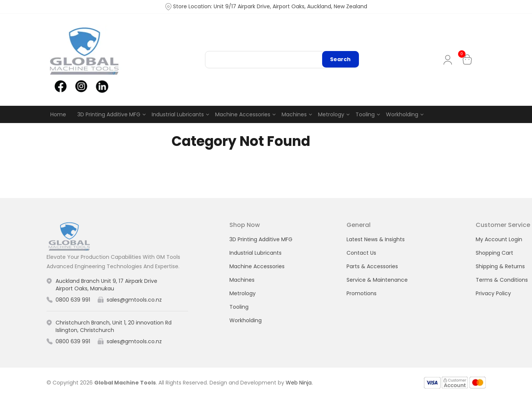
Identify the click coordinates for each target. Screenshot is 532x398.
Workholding (402, 114)
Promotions (362, 293)
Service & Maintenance (377, 280)
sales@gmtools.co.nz (134, 300)
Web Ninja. (299, 383)
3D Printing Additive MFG (109, 114)
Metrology (331, 114)
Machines (294, 114)
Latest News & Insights (376, 239)
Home (58, 114)
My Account (449, 60)
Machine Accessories (243, 114)
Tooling (365, 114)
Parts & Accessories (372, 266)
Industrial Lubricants (178, 114)
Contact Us (361, 253)
